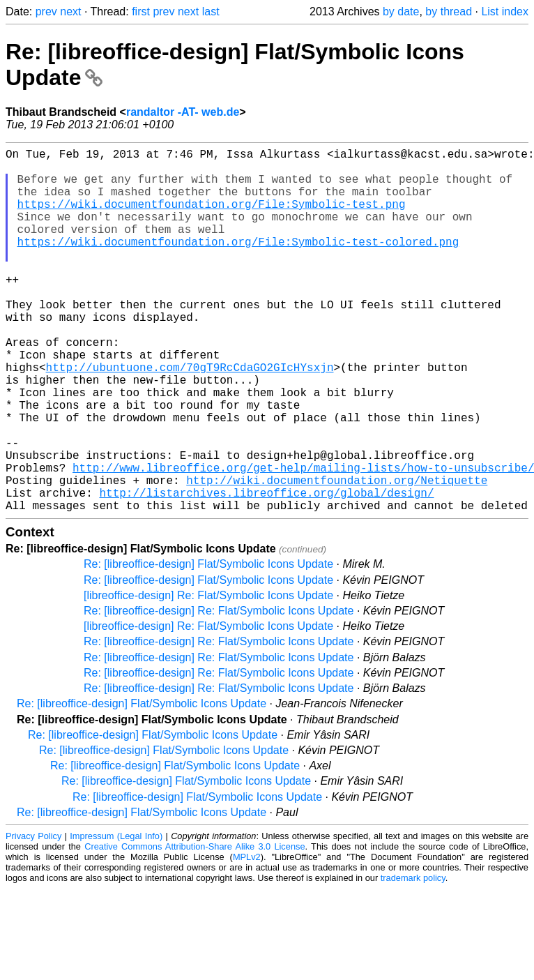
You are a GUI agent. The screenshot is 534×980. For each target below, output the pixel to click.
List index (505, 12)
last (211, 12)
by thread (449, 12)
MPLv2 (247, 938)
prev (46, 12)
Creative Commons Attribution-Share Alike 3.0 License (194, 927)
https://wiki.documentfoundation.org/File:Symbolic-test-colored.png (238, 264)
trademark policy (413, 959)
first (141, 12)
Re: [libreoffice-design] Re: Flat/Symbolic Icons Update (219, 692)
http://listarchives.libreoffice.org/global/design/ (266, 571)
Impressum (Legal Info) (116, 917)
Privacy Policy (33, 917)
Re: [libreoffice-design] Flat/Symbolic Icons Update (208, 645)
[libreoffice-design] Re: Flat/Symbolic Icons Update (208, 676)
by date (401, 12)
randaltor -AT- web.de (183, 112)
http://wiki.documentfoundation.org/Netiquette (337, 555)
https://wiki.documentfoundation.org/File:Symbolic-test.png (212, 218)
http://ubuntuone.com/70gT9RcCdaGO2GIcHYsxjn (190, 417)
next (70, 12)
